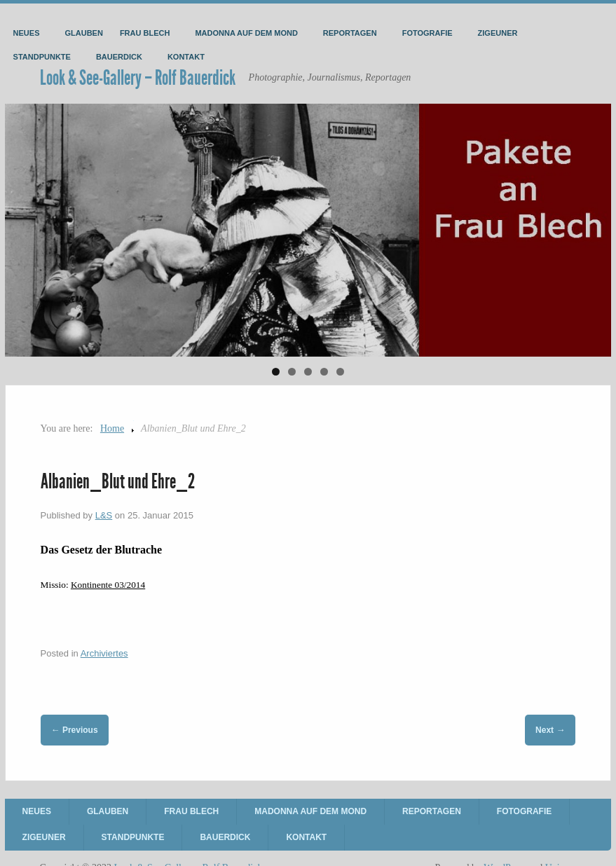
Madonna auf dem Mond (246, 33)
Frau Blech (145, 33)
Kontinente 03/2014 (108, 585)
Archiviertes (104, 653)
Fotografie (427, 33)
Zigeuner (498, 33)
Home (112, 428)
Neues (27, 33)
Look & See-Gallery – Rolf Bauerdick (138, 78)
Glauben (84, 33)
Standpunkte (42, 57)
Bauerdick (119, 57)
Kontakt (186, 57)
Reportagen (350, 33)
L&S (104, 515)
